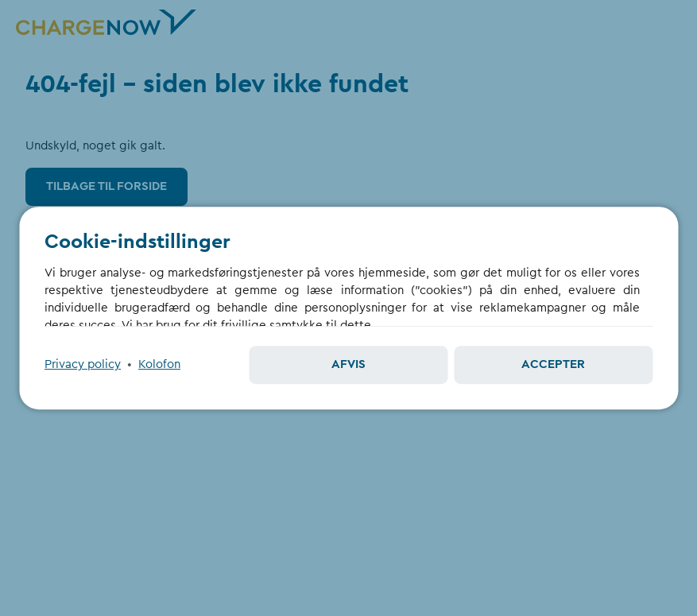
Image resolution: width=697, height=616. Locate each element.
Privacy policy (83, 364)
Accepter (553, 364)
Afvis (348, 364)
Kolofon (159, 364)
